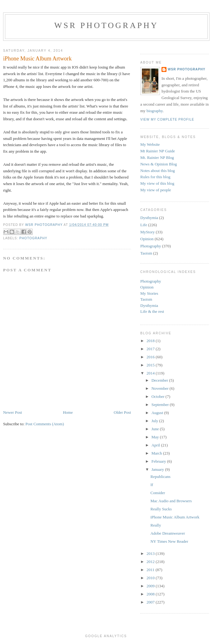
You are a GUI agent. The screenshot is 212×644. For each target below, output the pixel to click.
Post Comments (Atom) (45, 424)
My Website (150, 144)
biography (155, 111)
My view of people (156, 190)
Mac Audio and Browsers (171, 501)
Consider (158, 493)
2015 (151, 365)
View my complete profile (167, 119)
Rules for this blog (155, 177)
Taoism (146, 253)
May (156, 437)
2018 (151, 341)
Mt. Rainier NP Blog (157, 157)
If (152, 485)
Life (144, 225)
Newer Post (12, 412)
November (161, 388)
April (156, 445)
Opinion (147, 239)
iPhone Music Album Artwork (175, 517)
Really (156, 525)
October (159, 396)
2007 (151, 602)
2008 (151, 594)
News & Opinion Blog (159, 164)
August (158, 413)
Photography (33, 238)
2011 (151, 570)
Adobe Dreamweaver (168, 533)
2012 (151, 562)
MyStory (147, 232)
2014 (151, 373)
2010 (151, 578)
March (157, 453)
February (159, 461)
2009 (151, 586)
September (161, 405)
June (156, 429)
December (160, 380)
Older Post (122, 412)
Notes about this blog (158, 171)
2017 (151, 349)
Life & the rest (152, 311)
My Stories (149, 293)
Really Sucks (161, 509)
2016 (151, 357)
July (155, 421)
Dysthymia (149, 218)
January (158, 469)
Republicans (160, 477)
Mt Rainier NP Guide (158, 151)
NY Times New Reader (169, 541)
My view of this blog (157, 183)
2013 (151, 553)
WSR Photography (106, 25)
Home (68, 412)
